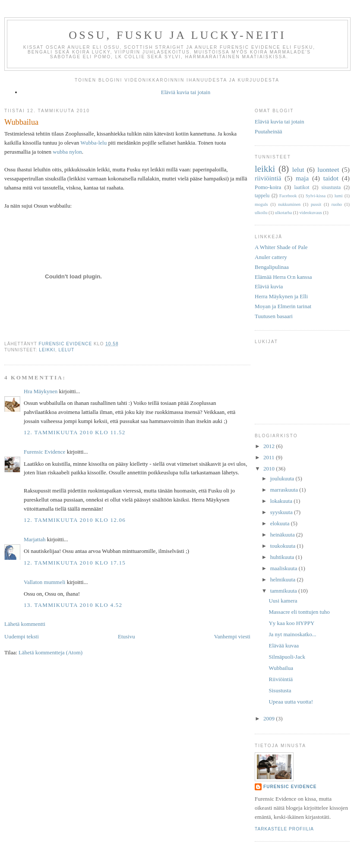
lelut (67, 350)
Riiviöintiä (281, 679)
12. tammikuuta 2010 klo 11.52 (75, 432)
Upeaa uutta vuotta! (291, 702)
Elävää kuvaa (284, 645)
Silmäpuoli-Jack (287, 657)
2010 (270, 469)
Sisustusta (280, 690)
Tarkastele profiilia (284, 829)
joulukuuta (283, 478)
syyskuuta (282, 512)
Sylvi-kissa (316, 196)
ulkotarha (283, 213)
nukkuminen (289, 204)
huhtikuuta (283, 557)
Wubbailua (281, 668)
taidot (331, 178)
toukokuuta (284, 546)
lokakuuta (282, 501)
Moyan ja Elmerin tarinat (283, 306)
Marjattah (35, 539)
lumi (339, 196)
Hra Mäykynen (41, 391)
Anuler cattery (271, 257)
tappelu (262, 196)
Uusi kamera (283, 601)
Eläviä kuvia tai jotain (186, 92)
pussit (316, 204)
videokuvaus (311, 213)
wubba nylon (67, 152)
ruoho (337, 204)
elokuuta (281, 523)
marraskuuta (285, 490)
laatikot (302, 188)
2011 (270, 457)
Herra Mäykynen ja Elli (281, 296)
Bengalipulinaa (272, 267)
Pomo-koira (268, 187)
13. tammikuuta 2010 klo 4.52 (73, 605)
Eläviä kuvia (269, 286)
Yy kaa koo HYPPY (291, 623)
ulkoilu (261, 213)
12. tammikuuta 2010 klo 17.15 (75, 563)
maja (302, 178)
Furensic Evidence (44, 452)
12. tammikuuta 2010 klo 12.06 (75, 520)
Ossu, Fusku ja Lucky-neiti (177, 35)
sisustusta (331, 188)
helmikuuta (284, 579)
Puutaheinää (269, 131)
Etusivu (126, 636)
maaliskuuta (284, 568)
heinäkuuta (283, 535)
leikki (47, 350)
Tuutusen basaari (274, 316)
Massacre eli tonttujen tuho (299, 612)
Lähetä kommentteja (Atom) (51, 652)
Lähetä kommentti (25, 624)
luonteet (328, 169)
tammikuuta (284, 591)
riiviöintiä (268, 178)
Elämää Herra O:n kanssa (283, 277)
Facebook (288, 196)
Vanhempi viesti (232, 636)
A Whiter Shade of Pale (281, 247)
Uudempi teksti (22, 636)
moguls (261, 204)
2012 (270, 446)
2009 (270, 718)
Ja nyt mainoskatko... (292, 634)
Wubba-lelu (93, 143)
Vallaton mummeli (44, 582)
